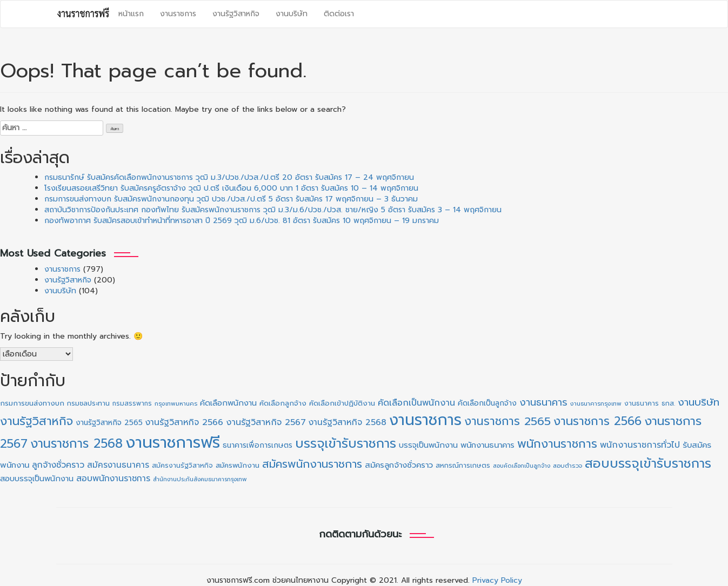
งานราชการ (178, 14)
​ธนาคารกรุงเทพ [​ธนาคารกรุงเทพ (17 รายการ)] (228, 479)
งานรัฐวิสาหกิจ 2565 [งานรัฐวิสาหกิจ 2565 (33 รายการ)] (109, 423)
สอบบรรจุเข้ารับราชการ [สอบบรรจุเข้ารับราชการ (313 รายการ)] (648, 463)
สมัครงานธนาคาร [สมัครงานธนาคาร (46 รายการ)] (118, 465)
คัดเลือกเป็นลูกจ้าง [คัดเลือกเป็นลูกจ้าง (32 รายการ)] (487, 403)
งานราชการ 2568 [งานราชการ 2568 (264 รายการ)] (76, 444)
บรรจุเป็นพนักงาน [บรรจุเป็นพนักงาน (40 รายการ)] (428, 445)
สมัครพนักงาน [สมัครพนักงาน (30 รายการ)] (238, 465)
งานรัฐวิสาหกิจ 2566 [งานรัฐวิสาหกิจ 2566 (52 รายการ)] (184, 422)
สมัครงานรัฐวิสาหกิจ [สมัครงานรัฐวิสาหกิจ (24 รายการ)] (182, 465)
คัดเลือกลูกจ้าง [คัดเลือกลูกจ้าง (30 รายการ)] (283, 403)
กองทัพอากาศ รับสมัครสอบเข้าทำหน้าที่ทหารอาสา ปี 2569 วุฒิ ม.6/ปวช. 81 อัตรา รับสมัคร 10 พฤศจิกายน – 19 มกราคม (242, 221)
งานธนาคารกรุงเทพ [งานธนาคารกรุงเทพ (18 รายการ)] (596, 404)
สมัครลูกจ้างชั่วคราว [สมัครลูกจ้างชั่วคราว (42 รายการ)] (399, 465)
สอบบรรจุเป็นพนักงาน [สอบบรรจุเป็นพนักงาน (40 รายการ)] (37, 479)
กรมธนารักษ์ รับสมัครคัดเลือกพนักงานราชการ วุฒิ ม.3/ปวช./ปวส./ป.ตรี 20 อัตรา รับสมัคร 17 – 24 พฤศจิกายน (229, 177)
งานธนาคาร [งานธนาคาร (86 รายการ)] (543, 402)
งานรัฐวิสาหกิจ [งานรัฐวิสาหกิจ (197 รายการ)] (36, 421)
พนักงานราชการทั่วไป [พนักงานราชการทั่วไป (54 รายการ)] (640, 445)
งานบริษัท (292, 14)
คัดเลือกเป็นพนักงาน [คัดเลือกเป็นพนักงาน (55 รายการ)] (416, 403)
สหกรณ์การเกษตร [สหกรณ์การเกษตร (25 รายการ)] (463, 465)
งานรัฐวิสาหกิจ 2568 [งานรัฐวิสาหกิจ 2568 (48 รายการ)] (348, 422)
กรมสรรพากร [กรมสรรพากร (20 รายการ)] (132, 403)
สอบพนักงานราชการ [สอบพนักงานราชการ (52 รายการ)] (113, 479)
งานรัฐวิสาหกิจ (236, 14)
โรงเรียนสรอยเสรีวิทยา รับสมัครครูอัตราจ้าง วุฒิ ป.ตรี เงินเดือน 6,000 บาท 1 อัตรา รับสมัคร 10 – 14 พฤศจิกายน (231, 188)
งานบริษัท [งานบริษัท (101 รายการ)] (699, 402)
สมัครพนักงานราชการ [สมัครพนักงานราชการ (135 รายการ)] (312, 464)
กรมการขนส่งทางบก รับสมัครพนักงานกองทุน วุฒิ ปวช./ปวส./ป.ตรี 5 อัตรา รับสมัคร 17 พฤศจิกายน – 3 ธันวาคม (231, 199)
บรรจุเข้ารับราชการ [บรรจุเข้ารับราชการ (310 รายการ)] (346, 443)
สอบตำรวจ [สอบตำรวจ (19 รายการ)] (567, 466)
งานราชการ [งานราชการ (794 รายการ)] (425, 420)
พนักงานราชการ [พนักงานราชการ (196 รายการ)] (557, 444)
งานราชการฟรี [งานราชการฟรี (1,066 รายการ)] (173, 442)
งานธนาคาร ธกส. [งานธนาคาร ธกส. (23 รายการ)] (650, 403)
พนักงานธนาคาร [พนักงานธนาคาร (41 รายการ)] (487, 445)
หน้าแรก (131, 14)
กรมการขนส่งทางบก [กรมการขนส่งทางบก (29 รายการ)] (32, 403)
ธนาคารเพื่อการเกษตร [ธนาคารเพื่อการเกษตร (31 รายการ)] (258, 445)
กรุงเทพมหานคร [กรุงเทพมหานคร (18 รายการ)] (176, 404)
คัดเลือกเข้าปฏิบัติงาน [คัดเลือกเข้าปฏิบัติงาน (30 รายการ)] (342, 403)
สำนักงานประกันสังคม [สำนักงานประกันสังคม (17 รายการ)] (181, 479)
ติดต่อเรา (339, 14)
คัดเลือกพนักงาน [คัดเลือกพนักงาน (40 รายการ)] (228, 403)
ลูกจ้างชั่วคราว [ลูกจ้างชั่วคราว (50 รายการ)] (58, 465)
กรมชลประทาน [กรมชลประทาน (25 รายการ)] (88, 403)
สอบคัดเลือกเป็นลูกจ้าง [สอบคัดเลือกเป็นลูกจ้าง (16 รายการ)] (522, 466)
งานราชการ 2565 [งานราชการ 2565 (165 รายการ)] (507, 421)
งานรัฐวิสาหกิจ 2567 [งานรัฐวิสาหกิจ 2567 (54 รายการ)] (266, 422)
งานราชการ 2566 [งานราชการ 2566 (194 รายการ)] (597, 421)
